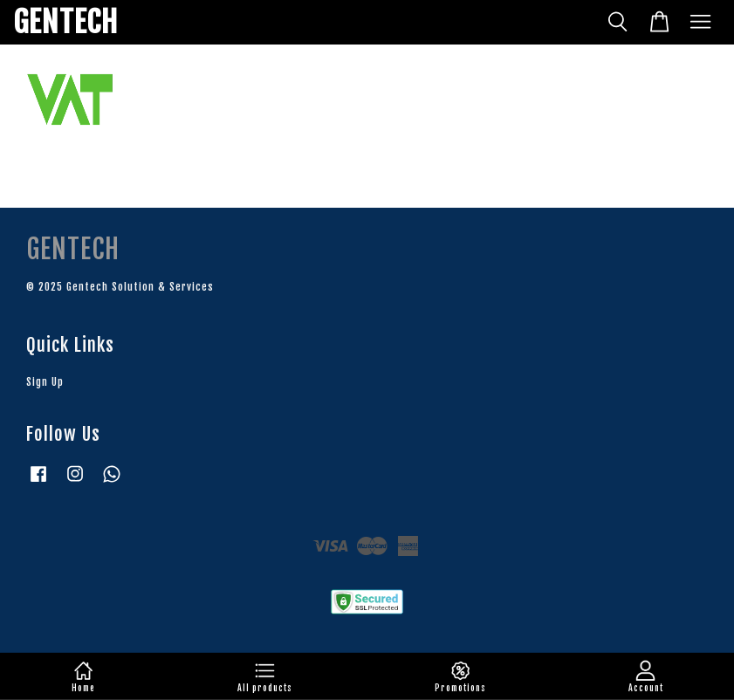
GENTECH (65, 22)
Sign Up (45, 382)
